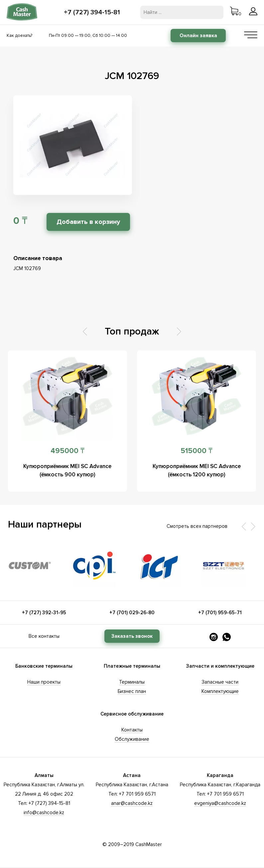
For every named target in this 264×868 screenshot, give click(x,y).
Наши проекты (44, 682)
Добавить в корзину (88, 222)
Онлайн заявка (198, 36)
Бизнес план (132, 691)
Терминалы (132, 682)
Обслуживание (132, 739)
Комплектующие (220, 691)
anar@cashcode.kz (132, 803)
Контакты (132, 730)
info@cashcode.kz (44, 813)
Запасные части (220, 682)
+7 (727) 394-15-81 (92, 12)
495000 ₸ (67, 451)
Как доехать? (19, 36)
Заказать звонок (132, 636)
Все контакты (44, 636)
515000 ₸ (197, 451)
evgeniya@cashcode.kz (220, 803)
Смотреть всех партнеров (197, 526)
